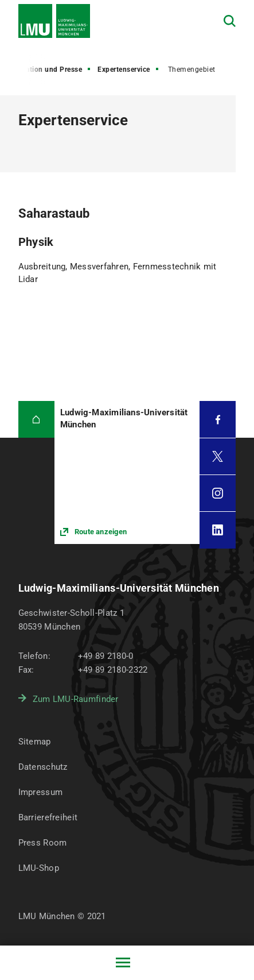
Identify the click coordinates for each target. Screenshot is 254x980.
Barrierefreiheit (48, 817)
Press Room (43, 843)
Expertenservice (124, 70)
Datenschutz (43, 767)
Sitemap (35, 742)
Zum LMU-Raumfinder (76, 699)
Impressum (41, 792)
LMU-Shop (39, 868)
